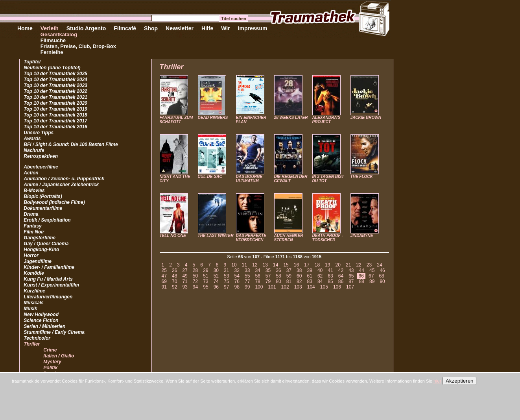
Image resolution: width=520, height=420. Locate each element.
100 (259, 287)
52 (216, 276)
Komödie (34, 273)
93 (185, 287)
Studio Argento (86, 28)
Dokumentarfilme (43, 208)
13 (265, 265)
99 (247, 287)
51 (206, 276)
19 (327, 265)
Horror (31, 255)
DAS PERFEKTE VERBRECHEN (251, 238)
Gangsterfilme (40, 238)
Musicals (34, 303)
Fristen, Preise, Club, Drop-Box (78, 46)
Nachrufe (34, 150)
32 (237, 270)
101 (272, 287)
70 (174, 281)
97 (226, 287)
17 (307, 265)
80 (278, 281)
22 (359, 265)
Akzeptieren (459, 381)
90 (382, 281)
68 (381, 276)
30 (216, 270)
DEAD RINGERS (213, 117)
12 (255, 265)
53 (226, 276)
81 (289, 281)
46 (382, 270)
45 (372, 270)
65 (351, 276)
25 (164, 270)
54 (237, 276)
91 (164, 287)
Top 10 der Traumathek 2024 (55, 80)
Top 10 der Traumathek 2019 (55, 109)
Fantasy (32, 226)
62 (320, 276)
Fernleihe (52, 52)
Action (31, 173)
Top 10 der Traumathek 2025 (55, 74)
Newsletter (180, 28)
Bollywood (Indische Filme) (54, 202)
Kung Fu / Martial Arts (48, 279)
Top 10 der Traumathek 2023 (55, 85)
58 (278, 276)
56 (257, 276)
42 (341, 270)
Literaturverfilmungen (48, 297)
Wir (225, 28)
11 (244, 265)
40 (320, 270)
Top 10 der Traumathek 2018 (55, 115)
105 (324, 287)
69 (164, 281)
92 (174, 287)
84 (320, 281)
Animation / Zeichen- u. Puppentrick (64, 179)
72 (195, 281)
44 (362, 270)
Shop (151, 28)
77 (247, 281)
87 (351, 281)
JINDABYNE (362, 236)
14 (276, 265)
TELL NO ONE (173, 236)
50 (195, 276)
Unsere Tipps (39, 133)
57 (268, 276)
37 (289, 270)
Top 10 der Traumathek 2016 (55, 127)
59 (289, 276)
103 (298, 287)
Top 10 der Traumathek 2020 (55, 103)
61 (309, 276)
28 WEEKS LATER (291, 117)
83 (309, 281)
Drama (31, 214)
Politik (50, 368)
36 (278, 270)
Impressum (253, 28)
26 (174, 270)
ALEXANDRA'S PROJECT (326, 120)
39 (309, 270)
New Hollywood (41, 315)
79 (268, 281)
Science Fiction (41, 320)
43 (351, 270)
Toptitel (32, 62)
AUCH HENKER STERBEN (289, 238)
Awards (32, 139)
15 (286, 265)
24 (379, 265)
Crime (50, 350)
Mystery (52, 362)
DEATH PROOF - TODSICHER (328, 238)
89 (372, 281)
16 (296, 265)
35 (268, 270)
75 (226, 281)
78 (257, 281)
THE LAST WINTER (216, 236)
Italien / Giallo (59, 356)
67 (371, 276)
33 (247, 270)
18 (317, 265)
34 (257, 270)
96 (216, 287)
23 (369, 265)
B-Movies (34, 191)
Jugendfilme (38, 261)
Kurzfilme (34, 291)
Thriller (32, 344)
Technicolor (37, 338)
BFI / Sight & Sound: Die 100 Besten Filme (71, 144)
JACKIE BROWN (366, 117)
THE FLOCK (362, 177)
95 (206, 287)
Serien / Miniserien (44, 326)
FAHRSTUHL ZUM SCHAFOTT (176, 120)
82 (299, 281)
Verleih (50, 28)
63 (330, 276)
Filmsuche (53, 40)
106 (337, 287)
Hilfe (207, 28)
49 (185, 276)
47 (164, 276)
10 (234, 265)
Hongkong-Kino (41, 250)
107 (350, 287)
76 (237, 281)
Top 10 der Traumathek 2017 (55, 121)
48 (174, 276)
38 (299, 270)
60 (299, 276)
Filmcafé (125, 28)
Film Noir (34, 232)
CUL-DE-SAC (210, 177)
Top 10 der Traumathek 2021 (55, 97)
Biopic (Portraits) (43, 196)
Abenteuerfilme (41, 167)
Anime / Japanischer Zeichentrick (61, 185)
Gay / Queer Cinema (46, 244)
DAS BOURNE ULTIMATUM (249, 179)
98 (237, 287)
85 (330, 281)
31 (226, 270)
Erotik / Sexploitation (47, 220)
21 (348, 265)
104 (311, 287)
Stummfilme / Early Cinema (54, 332)
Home (25, 28)
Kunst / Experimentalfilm (51, 285)
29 (206, 270)
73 (206, 281)
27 (185, 270)
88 (362, 281)
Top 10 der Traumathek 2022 (55, 91)
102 (285, 287)
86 (341, 281)
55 (247, 276)
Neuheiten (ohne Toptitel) (52, 68)
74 (216, 281)
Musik (30, 309)
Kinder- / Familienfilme (49, 267)
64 (341, 276)
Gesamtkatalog (59, 34)
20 (338, 265)
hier (437, 381)
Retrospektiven (41, 156)
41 (330, 270)
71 (185, 281)
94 (195, 287)
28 (195, 270)
